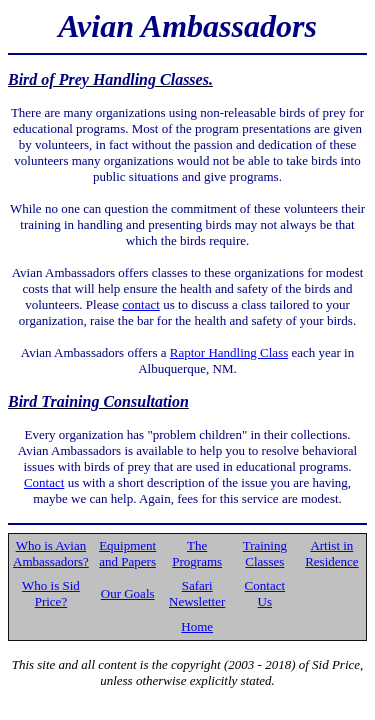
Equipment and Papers (127, 553)
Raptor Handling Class (229, 352)
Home (197, 626)
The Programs (197, 553)
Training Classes (265, 553)
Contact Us (265, 593)
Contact (44, 482)
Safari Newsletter (197, 593)
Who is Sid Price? (51, 593)
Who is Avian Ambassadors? (51, 553)
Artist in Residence (331, 553)
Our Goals (128, 593)
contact (141, 304)
